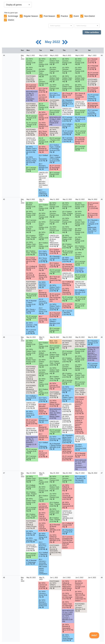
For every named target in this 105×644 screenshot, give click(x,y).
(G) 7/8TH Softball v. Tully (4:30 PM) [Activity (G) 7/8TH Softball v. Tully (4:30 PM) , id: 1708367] (31, 533)
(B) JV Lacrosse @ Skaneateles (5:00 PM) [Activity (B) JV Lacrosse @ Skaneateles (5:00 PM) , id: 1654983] (55, 168)
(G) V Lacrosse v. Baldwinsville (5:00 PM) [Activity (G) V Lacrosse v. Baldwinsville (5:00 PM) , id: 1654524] (67, 119)
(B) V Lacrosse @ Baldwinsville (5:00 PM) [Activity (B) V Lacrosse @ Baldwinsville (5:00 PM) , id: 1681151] (93, 105)
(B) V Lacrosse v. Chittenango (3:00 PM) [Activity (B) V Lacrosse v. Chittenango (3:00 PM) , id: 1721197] (93, 365)
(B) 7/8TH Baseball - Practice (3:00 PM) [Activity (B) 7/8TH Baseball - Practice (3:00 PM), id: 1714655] (31, 206)
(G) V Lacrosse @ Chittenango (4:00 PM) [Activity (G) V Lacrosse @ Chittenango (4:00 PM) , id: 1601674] (31, 87)
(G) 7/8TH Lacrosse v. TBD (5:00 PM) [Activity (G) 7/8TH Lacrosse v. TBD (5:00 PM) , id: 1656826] (43, 285)
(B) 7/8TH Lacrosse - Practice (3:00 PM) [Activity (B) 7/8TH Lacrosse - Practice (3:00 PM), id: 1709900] (67, 206)
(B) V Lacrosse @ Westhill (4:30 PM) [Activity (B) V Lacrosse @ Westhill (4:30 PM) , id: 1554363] (43, 437)
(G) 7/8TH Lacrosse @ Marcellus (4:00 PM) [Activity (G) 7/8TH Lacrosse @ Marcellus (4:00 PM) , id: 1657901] (43, 98)
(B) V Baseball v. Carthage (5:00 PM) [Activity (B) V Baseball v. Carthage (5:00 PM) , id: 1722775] (68, 532)
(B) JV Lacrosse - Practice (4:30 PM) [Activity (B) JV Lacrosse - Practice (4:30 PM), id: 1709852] (31, 118)
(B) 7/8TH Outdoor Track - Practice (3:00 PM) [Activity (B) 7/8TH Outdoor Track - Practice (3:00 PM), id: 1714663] (43, 382)
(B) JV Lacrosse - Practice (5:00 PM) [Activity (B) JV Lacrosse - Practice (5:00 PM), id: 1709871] (80, 126)
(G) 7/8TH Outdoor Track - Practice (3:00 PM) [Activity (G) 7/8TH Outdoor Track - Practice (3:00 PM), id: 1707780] (68, 88)
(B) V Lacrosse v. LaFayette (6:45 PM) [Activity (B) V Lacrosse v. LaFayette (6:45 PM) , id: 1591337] (31, 332)
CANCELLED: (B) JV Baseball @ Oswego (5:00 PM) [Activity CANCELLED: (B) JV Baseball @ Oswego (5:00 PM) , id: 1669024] (32, 431)
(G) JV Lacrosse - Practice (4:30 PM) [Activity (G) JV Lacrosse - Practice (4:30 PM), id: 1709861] (43, 141)
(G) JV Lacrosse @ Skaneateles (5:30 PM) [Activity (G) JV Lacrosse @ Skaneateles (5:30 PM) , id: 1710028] (68, 458)
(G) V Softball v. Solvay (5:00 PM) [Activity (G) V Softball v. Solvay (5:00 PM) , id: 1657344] (68, 126)
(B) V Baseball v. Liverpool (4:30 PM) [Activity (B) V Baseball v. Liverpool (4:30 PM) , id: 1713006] (55, 258)
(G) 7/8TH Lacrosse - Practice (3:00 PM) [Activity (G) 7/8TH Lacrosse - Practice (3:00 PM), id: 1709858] (67, 70)
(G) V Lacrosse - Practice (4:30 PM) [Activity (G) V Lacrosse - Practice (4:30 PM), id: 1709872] (80, 112)
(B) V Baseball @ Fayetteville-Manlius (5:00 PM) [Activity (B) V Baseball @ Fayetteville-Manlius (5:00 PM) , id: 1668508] (80, 141)
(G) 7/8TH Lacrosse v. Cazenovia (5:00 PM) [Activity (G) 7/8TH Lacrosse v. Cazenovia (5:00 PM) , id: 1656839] (80, 448)
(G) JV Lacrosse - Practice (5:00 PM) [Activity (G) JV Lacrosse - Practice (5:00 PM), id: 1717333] (80, 299)
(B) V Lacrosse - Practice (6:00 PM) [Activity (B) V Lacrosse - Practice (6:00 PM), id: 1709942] (80, 148)
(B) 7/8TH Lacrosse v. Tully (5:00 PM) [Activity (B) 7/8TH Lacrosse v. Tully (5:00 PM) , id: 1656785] (32, 325)
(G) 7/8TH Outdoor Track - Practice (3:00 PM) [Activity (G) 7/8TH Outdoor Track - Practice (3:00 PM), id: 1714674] (31, 352)
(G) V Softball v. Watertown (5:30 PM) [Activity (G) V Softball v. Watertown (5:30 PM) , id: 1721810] (43, 554)
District (11, 20)
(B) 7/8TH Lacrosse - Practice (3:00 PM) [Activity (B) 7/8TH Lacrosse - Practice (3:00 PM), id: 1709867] (67, 62)
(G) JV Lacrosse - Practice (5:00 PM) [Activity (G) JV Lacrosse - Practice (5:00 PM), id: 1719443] (32, 451)
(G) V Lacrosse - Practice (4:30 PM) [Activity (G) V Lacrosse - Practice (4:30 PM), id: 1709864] (55, 112)
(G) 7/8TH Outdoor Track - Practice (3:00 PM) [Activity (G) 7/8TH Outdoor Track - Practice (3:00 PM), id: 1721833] (31, 479)
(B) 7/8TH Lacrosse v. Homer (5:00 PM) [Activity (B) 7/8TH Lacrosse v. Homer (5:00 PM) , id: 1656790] (30, 414)
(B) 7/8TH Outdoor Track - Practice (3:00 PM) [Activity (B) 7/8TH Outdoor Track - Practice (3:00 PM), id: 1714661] (80, 206)
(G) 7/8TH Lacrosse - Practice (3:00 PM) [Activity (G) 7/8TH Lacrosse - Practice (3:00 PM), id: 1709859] (80, 70)
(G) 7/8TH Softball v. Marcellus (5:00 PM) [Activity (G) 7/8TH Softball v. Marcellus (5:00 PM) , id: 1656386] (55, 322)
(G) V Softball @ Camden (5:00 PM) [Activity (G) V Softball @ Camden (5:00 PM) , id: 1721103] (68, 525)
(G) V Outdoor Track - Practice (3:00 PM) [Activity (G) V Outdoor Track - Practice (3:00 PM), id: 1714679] (43, 345)
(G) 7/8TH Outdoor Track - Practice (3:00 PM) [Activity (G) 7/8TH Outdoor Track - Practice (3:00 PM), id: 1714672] (55, 371)
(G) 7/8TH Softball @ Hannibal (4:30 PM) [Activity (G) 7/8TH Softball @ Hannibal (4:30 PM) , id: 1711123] (67, 488)
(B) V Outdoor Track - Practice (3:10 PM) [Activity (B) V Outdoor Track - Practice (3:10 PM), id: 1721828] (31, 516)
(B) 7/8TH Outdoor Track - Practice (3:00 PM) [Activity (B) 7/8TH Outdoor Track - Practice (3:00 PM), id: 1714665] (80, 359)
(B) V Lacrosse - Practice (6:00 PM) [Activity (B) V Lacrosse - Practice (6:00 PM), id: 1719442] (32, 458)
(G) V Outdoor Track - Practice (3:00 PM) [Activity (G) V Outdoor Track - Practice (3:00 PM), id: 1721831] (43, 481)
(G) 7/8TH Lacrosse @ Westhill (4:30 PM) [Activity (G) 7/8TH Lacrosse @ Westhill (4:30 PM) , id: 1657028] (43, 507)
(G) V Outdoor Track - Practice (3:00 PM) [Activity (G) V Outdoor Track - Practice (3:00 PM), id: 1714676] (31, 237)
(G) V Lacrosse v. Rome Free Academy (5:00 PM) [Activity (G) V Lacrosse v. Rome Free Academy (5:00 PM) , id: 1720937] (43, 546)
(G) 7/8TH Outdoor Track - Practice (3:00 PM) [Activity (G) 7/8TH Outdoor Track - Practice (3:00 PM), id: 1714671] (80, 376)
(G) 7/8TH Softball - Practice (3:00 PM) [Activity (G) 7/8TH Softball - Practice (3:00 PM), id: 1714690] (31, 230)
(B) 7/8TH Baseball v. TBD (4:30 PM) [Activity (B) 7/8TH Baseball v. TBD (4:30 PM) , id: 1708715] (68, 260)
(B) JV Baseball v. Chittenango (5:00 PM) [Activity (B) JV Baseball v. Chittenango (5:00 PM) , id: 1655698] (31, 562)
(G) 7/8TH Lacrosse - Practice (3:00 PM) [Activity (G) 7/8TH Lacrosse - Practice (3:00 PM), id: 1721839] (54, 496)
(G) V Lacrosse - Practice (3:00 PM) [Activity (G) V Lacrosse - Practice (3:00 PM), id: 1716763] (55, 222)
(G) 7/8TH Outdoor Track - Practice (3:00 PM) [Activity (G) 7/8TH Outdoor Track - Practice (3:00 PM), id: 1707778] (43, 73)
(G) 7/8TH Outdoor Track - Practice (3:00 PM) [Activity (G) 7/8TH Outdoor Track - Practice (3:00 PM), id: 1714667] (31, 245)
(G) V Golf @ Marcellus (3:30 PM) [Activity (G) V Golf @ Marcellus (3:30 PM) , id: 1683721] (43, 90)
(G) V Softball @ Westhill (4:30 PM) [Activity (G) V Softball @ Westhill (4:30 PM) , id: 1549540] (32, 268)
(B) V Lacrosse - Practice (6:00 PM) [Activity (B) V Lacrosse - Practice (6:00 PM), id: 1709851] (55, 174)
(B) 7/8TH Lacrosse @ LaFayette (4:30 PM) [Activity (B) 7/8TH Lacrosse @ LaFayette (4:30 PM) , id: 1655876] (43, 586)
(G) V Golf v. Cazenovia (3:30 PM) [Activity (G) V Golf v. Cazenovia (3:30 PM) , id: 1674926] (43, 400)
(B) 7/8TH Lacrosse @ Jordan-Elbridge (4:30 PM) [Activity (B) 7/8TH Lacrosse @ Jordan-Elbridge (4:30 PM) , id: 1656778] (43, 116)
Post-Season (49, 16)
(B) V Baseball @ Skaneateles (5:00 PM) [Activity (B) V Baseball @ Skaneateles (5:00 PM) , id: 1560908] (43, 293)
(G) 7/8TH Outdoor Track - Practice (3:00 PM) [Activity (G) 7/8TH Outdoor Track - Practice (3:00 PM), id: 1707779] (55, 79)
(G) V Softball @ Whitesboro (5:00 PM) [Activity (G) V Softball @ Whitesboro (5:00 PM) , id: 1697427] (68, 284)
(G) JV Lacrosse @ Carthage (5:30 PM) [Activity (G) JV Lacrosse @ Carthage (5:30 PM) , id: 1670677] (43, 454)
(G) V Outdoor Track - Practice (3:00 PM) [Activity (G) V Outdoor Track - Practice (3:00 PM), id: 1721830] (31, 494)
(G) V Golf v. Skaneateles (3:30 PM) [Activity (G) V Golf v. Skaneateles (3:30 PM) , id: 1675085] (43, 253)
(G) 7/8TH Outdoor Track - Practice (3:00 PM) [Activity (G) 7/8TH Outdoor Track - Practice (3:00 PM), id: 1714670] (80, 223)
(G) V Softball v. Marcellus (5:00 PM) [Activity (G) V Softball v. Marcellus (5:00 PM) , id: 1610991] (80, 292)
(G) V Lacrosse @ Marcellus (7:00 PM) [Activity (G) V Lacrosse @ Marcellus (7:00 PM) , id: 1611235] (67, 306)
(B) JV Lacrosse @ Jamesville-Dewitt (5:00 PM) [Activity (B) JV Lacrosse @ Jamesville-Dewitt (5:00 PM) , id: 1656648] (32, 423)
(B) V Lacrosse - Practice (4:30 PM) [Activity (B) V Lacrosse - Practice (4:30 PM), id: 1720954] (68, 382)
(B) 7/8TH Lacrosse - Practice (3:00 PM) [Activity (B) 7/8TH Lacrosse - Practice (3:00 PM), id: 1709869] (80, 62)
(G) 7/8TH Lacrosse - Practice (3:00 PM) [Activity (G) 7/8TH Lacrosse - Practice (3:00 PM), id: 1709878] (54, 230)
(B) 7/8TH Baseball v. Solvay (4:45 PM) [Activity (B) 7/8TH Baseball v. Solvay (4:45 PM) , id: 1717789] (43, 536)
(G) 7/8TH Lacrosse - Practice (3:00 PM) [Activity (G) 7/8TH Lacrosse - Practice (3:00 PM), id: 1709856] (31, 62)
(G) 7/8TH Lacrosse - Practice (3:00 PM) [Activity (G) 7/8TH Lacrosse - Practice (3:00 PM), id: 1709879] (67, 221)
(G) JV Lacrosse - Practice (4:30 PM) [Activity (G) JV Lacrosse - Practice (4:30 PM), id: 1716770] (55, 272)
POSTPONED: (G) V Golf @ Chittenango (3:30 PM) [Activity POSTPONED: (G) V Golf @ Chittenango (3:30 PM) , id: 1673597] (31, 369)
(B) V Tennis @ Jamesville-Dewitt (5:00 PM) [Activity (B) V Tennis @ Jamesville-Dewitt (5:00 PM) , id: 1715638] (55, 279)
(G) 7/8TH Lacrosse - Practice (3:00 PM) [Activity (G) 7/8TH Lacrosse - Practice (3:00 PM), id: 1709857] (54, 88)
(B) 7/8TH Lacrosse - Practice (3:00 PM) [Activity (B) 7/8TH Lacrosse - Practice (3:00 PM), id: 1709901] (80, 214)
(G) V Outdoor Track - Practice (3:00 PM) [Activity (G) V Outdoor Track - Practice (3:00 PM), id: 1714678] (80, 248)
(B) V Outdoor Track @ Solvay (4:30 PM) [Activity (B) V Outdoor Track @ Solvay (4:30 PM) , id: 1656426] (55, 265)
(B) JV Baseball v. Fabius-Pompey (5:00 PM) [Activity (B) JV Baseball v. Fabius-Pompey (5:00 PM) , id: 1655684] (31, 303)
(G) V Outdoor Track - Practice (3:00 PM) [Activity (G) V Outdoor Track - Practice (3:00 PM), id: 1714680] (55, 363)
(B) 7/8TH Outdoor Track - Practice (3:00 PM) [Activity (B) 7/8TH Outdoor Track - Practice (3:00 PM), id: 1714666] (31, 501)
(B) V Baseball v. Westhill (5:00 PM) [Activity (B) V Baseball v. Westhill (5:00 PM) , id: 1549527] (43, 167)
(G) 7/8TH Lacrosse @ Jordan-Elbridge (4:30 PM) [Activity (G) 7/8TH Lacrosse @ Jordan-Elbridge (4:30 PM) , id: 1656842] (68, 496)
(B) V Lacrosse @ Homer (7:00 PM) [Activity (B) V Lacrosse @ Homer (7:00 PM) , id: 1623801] (43, 319)
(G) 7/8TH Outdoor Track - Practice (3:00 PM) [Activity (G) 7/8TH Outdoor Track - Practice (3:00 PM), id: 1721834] (55, 488)
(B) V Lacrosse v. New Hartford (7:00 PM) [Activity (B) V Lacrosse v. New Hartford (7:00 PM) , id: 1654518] (67, 140)
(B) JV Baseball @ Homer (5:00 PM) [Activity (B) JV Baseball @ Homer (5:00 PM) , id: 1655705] (80, 455)
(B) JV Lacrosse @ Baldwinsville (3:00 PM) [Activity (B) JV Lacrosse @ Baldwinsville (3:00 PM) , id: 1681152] (93, 74)
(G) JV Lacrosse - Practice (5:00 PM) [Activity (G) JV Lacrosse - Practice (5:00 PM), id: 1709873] (80, 133)
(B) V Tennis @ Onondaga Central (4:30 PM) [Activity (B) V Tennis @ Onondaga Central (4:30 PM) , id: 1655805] (80, 96)
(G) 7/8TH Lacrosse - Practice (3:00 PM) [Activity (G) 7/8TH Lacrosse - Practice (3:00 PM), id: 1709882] (43, 373)
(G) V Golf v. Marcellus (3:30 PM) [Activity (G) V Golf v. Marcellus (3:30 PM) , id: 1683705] (55, 95)
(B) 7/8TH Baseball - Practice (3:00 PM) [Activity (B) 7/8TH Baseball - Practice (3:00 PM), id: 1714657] (80, 232)
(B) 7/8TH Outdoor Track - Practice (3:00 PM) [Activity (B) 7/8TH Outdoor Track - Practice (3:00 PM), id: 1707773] (68, 79)
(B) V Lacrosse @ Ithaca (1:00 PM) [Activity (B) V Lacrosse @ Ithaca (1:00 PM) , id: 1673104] (93, 215)
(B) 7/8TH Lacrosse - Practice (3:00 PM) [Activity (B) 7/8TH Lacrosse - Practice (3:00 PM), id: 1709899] (54, 214)
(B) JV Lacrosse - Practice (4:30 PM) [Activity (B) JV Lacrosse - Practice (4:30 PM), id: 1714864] (31, 296)
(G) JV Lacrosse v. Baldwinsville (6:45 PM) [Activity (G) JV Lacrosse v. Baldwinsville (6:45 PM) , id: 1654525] (68, 133)
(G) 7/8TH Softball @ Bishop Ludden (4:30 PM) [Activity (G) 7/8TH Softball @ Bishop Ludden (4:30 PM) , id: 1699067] (55, 403)
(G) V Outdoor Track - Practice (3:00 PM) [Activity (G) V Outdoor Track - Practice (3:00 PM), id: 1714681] (68, 360)
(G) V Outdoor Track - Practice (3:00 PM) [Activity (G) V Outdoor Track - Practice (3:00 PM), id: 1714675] (43, 207)
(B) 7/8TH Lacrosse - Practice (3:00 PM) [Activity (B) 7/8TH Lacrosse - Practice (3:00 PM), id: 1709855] (54, 70)
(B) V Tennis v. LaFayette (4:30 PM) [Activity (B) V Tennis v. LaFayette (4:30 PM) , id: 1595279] (43, 260)
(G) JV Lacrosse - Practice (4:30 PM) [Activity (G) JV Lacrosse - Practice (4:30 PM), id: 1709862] (55, 140)
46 (4, 337)
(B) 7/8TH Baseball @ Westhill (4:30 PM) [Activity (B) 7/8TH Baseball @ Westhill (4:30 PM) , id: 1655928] (43, 150)
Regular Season (31, 16)
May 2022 (53, 42)
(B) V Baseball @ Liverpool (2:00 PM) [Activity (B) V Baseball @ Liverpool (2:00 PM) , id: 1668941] (92, 61)
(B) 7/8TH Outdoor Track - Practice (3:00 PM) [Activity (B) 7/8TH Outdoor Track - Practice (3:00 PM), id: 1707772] (55, 62)
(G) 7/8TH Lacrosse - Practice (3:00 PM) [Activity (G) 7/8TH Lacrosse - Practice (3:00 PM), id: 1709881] (31, 344)
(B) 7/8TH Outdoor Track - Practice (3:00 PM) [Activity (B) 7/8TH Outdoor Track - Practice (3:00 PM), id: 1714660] (68, 238)
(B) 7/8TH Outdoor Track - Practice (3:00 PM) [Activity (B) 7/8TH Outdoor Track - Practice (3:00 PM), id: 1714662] (31, 361)
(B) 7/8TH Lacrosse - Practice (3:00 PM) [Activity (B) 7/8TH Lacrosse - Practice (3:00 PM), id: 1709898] (43, 216)
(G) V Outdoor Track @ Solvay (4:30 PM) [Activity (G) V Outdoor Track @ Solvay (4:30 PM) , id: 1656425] (55, 251)
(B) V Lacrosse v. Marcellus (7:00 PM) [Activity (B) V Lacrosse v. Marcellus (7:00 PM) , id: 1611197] (67, 313)
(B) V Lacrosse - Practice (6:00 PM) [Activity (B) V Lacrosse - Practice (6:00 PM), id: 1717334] (80, 306)
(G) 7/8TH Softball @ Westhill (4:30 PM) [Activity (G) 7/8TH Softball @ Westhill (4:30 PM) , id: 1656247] (43, 125)
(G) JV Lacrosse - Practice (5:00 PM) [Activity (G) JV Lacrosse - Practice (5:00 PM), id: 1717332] (68, 299)
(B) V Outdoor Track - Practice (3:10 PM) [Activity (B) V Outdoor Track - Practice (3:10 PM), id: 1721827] (43, 498)
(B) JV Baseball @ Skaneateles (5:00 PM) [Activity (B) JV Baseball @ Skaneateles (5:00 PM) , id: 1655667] (55, 315)
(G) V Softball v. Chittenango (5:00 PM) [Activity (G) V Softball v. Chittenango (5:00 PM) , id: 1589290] (43, 445)
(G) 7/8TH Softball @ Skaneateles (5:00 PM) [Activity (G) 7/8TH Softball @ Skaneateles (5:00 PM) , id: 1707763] (67, 291)
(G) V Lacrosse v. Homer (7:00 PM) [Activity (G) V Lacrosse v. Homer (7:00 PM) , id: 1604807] (43, 311)
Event (76, 16)
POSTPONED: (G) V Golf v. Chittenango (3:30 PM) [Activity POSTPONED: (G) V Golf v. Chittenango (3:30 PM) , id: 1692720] (31, 79)
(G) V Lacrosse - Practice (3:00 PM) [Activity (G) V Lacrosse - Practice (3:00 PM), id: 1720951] (68, 353)
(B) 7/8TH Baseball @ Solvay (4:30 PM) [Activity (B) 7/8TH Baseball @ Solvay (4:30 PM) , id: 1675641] (43, 276)
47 (4, 473)
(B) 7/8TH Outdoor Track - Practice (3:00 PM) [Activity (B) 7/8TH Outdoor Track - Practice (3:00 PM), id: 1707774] (80, 88)
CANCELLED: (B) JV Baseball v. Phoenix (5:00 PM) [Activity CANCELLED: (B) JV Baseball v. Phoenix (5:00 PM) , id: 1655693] (80, 284)
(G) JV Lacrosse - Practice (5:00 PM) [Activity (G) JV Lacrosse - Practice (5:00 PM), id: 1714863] (32, 318)
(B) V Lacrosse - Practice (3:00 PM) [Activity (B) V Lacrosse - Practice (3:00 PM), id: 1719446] (80, 384)
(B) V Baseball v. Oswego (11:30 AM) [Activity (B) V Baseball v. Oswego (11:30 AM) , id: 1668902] (93, 343)
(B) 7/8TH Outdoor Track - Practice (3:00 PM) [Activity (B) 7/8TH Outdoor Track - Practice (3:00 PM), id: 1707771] (43, 63)
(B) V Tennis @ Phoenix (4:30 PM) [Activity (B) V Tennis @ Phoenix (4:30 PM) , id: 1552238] (43, 133)
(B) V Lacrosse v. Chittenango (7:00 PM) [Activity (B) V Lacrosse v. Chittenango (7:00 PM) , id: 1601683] (43, 193)
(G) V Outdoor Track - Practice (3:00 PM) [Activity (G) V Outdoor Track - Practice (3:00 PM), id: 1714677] (68, 213)
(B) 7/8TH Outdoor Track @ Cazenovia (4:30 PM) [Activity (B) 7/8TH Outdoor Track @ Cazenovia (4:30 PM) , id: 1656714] (43, 516)
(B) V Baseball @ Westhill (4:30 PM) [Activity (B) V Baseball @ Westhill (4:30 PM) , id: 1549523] (43, 428)
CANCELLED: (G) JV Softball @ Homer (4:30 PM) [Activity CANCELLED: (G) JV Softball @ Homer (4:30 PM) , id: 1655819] (80, 439)
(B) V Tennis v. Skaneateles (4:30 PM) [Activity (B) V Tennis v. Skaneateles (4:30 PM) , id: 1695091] (80, 270)
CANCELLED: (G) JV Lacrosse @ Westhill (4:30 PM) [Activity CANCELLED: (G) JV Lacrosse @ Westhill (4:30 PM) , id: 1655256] (68, 276)
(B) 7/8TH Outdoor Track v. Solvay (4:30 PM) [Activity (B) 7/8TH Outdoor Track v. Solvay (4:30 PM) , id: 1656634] (68, 398)
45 (4, 199)
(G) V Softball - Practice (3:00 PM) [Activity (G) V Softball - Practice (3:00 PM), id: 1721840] (31, 487)
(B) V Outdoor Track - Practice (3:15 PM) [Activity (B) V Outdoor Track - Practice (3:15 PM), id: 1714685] (68, 246)
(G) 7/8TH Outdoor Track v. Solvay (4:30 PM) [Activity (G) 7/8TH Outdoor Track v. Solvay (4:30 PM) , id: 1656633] (68, 390)
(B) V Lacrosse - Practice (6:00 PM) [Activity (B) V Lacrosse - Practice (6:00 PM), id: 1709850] (32, 169)
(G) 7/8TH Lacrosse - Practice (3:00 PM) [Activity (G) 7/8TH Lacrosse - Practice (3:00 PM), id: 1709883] (67, 368)
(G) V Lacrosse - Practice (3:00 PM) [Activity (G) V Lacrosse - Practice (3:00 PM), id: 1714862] (32, 222)
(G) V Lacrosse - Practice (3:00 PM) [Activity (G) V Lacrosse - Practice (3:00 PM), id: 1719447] (80, 351)
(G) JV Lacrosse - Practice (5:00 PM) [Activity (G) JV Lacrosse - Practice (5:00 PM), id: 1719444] (55, 432)
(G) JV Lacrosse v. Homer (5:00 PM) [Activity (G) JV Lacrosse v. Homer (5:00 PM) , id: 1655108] (43, 302)
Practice (64, 16)
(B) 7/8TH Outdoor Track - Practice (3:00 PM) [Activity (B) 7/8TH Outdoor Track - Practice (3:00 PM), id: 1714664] (55, 355)
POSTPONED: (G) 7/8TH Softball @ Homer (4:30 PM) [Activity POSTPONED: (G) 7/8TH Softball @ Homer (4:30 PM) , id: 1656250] (54, 104)
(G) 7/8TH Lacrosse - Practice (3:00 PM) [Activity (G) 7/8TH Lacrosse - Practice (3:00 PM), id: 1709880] (80, 255)
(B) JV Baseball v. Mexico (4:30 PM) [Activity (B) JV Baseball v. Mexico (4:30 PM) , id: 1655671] (80, 119)
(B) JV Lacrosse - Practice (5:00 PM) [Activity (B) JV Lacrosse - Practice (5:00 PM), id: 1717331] (80, 277)
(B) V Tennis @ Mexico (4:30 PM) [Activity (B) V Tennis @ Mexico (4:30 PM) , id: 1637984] (67, 95)
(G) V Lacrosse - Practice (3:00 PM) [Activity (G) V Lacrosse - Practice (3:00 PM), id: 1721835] (32, 509)
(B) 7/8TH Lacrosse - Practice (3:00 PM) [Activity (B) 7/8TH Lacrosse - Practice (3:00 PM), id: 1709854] (31, 70)
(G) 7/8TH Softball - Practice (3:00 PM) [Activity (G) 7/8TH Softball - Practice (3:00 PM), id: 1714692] (80, 240)
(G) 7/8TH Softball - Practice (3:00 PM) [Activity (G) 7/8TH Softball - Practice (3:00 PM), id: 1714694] (80, 368)
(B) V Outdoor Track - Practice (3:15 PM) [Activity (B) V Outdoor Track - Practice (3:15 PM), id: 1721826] (55, 520)
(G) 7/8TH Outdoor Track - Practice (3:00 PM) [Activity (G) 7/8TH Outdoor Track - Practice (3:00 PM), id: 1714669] (68, 230)
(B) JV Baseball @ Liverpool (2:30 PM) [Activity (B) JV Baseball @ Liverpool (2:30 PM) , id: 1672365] (93, 68)
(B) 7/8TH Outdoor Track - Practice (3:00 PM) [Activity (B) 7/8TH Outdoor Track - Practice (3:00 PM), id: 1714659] (43, 236)
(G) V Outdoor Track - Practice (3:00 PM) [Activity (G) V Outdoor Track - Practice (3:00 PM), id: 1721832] (55, 504)
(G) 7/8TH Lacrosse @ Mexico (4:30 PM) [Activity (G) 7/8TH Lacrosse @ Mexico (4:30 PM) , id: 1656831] (30, 276)
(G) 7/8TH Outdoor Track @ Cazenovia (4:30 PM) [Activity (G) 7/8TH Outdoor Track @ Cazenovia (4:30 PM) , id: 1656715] (43, 527)
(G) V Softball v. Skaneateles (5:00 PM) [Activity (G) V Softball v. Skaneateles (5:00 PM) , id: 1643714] (43, 158)
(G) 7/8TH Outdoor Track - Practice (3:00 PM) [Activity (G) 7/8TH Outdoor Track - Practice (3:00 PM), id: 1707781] (80, 79)
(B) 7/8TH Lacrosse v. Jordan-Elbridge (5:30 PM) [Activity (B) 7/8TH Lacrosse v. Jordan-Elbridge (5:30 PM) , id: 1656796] (68, 638)
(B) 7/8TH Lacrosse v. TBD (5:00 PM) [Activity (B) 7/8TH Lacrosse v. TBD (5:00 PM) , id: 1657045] (32, 540)
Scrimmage (13, 16)
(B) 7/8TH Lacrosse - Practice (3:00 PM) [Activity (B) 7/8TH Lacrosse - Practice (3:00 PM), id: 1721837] (54, 479)
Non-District (90, 16)
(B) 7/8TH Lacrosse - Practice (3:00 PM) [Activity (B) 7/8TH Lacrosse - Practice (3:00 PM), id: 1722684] (43, 490)
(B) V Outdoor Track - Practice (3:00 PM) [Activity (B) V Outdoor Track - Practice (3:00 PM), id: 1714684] (43, 245)
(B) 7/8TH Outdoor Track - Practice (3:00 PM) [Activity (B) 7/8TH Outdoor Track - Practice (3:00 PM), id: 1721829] (55, 512)
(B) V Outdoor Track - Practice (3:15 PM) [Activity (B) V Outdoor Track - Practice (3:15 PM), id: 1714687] (55, 378)
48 (4, 578)
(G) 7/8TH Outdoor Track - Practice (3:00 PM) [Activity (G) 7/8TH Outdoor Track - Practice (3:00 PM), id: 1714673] (43, 363)
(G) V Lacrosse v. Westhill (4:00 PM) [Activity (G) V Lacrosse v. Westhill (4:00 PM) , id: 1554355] (43, 419)
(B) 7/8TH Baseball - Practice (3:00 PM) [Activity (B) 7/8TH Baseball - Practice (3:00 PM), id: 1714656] (54, 206)
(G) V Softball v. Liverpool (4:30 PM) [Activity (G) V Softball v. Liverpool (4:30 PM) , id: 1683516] (31, 398)
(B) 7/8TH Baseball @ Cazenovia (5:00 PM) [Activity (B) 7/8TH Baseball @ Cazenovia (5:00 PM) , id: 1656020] (68, 505)
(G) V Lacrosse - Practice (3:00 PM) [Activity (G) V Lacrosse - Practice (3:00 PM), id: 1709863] (43, 82)
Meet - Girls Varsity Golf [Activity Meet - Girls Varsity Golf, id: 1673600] (53, 342)
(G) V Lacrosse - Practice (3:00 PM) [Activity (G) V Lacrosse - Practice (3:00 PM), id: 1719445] (55, 348)
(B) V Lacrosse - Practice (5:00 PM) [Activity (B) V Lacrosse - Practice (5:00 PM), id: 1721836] (32, 555)
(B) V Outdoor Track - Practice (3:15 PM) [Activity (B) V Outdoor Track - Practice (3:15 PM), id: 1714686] (43, 392)
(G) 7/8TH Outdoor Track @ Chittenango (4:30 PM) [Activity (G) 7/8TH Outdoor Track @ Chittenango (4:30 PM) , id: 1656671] (67, 596)
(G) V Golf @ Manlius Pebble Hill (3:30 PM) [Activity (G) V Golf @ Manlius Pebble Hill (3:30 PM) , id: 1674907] (31, 260)
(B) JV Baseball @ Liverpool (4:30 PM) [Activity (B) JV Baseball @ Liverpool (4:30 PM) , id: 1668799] (93, 90)
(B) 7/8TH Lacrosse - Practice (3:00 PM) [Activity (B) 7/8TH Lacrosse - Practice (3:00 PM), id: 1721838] (67, 479)
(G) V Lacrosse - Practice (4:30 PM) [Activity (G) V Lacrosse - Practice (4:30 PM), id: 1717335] (80, 263)
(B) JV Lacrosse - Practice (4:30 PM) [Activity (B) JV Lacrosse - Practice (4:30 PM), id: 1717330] (68, 253)
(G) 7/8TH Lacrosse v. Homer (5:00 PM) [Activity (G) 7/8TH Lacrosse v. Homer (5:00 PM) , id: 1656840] (43, 594)
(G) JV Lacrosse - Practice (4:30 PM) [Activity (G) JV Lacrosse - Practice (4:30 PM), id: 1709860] (32, 125)
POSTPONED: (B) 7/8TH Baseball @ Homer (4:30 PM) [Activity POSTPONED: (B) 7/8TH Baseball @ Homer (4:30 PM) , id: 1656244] (54, 131)
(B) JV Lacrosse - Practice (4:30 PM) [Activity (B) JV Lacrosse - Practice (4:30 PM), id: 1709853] (43, 107)
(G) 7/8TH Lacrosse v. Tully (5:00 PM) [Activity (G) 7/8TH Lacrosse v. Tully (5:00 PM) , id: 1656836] (55, 439)
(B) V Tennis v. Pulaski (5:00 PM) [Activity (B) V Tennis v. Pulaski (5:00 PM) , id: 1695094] (31, 311)
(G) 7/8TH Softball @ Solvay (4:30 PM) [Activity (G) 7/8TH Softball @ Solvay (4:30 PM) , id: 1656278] (43, 268)
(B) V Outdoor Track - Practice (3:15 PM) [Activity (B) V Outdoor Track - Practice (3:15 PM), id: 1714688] (68, 375)
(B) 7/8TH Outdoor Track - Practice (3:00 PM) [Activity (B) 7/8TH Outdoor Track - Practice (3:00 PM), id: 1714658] (31, 214)
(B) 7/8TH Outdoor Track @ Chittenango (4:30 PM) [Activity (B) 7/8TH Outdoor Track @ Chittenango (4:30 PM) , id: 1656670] (67, 605)
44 (4, 55)
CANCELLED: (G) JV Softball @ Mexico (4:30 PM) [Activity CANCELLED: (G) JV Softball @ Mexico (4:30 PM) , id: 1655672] (80, 105)
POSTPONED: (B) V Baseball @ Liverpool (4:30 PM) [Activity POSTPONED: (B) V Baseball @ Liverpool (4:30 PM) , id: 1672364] (93, 82)
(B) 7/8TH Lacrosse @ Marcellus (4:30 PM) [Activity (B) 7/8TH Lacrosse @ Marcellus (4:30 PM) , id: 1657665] (55, 386)
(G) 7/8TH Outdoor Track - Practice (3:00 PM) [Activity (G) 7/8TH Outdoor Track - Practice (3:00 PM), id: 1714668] (43, 226)
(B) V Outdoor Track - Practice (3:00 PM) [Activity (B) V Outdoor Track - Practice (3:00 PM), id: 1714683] (31, 253)
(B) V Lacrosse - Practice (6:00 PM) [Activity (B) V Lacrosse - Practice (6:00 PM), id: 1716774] (55, 330)
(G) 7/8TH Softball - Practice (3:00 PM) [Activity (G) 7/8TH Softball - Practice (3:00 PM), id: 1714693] (43, 354)
